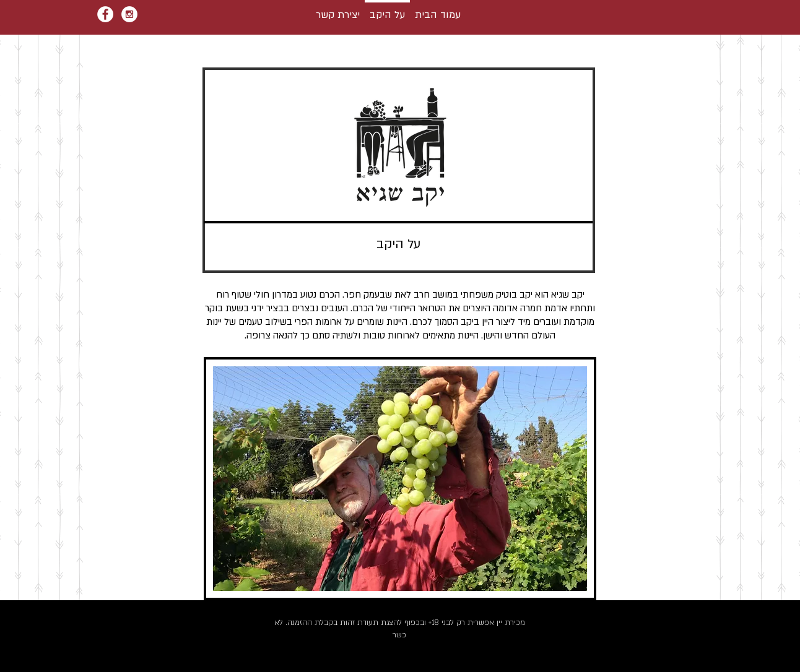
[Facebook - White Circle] (105, 14)
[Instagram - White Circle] (129, 14)
